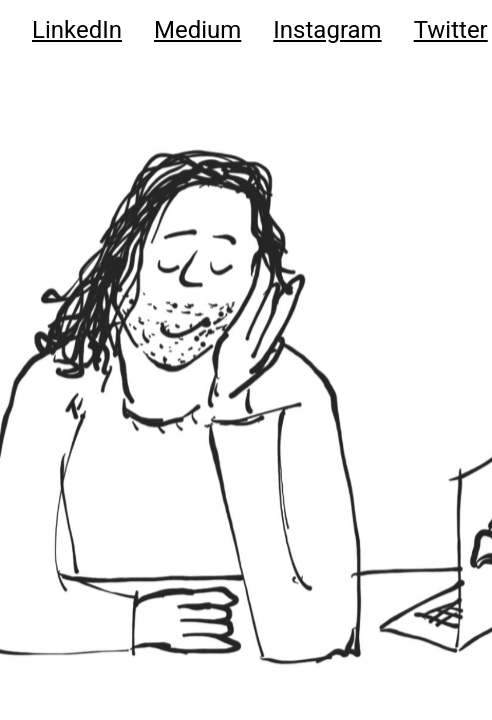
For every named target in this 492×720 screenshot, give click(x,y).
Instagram (327, 30)
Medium (197, 30)
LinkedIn (77, 30)
